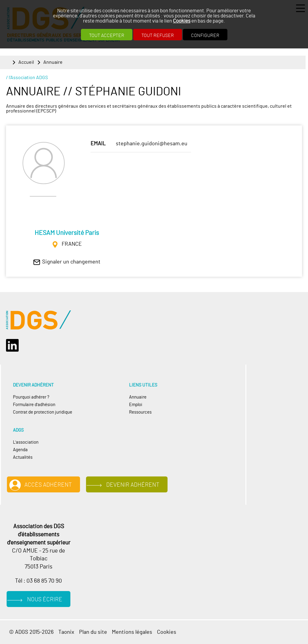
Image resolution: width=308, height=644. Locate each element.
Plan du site (93, 632)
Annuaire (53, 62)
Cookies (182, 21)
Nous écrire (45, 600)
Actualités (23, 457)
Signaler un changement (71, 262)
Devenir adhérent (133, 485)
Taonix (66, 632)
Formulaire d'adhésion (34, 405)
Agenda (20, 450)
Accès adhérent (48, 485)
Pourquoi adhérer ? (31, 397)
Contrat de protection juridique (43, 412)
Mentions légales (132, 632)
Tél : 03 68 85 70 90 (38, 581)
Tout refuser (158, 35)
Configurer (205, 35)
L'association (26, 442)
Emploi (136, 405)
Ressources (140, 412)
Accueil (26, 62)
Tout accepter (107, 35)
